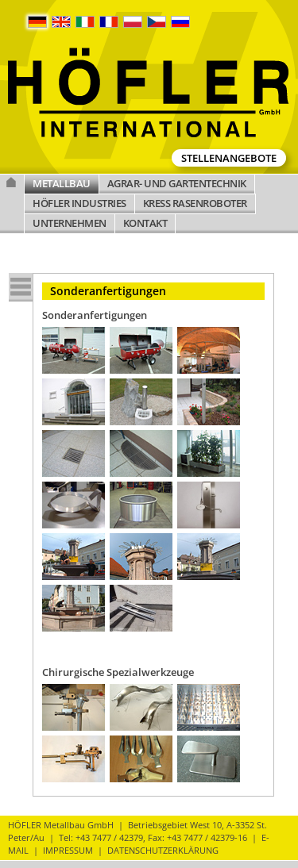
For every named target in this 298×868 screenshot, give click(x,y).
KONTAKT (145, 223)
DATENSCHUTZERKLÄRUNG (163, 850)
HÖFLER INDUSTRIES (79, 203)
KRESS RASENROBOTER (195, 203)
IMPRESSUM (68, 850)
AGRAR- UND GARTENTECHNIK (177, 183)
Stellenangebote (229, 158)
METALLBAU (62, 183)
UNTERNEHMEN (70, 223)
